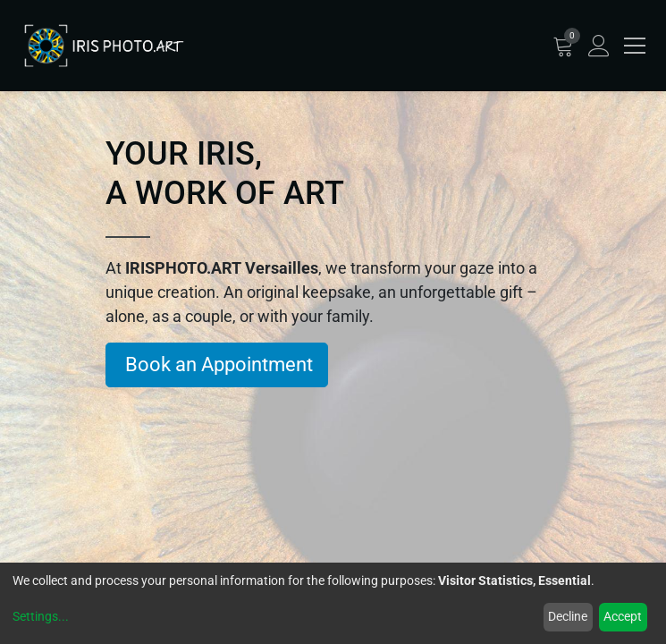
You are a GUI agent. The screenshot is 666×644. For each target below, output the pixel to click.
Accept (623, 616)
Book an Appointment (217, 364)
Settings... (41, 616)
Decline (568, 616)
